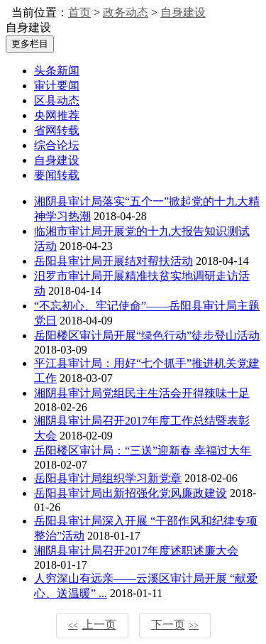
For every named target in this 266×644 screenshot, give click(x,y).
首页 (79, 12)
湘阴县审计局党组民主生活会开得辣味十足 (142, 393)
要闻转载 (57, 175)
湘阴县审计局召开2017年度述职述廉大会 (136, 551)
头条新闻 (57, 71)
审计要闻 (57, 86)
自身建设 (183, 12)
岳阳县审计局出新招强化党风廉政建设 (131, 493)
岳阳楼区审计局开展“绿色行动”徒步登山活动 (147, 335)
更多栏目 (30, 44)
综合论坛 (57, 145)
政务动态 (126, 12)
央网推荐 (57, 115)
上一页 (92, 624)
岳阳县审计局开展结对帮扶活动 (113, 261)
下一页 (175, 624)
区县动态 (57, 100)
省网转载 (57, 130)
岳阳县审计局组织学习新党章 (108, 478)
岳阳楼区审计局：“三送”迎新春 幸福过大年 (143, 451)
